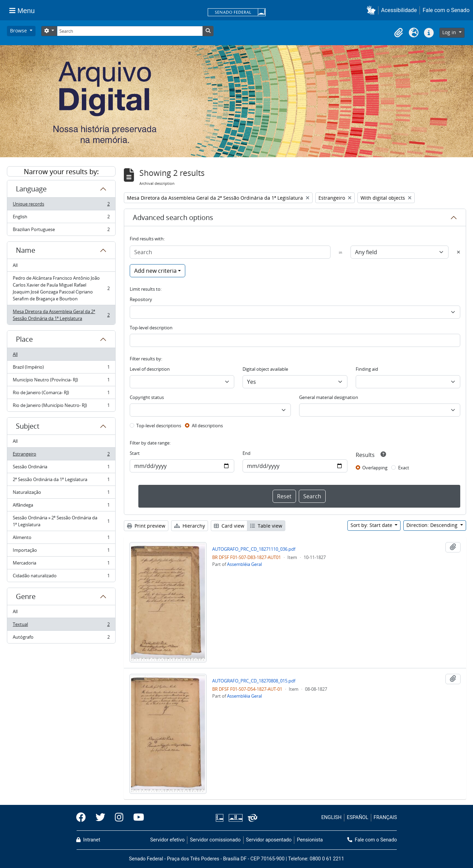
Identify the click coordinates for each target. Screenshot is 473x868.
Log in (450, 32)
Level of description (150, 369)
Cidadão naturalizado (61, 577)
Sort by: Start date (372, 525)
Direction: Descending (433, 525)
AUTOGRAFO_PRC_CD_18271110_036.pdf (254, 549)
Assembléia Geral (244, 564)
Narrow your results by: (61, 172)
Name (26, 250)
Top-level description (151, 328)
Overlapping (375, 468)
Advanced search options (173, 217)
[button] (372, 10)
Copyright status (147, 397)
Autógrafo (61, 638)
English (61, 218)
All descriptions (207, 426)
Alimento (61, 539)
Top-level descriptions (159, 426)
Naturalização (61, 494)
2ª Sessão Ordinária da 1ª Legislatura (61, 481)
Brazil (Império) (61, 368)
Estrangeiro (61, 455)
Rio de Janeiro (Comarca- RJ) (61, 394)
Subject (28, 426)
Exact (404, 468)
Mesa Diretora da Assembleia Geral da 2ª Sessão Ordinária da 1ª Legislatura (61, 315)
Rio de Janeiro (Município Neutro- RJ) (61, 407)
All (15, 265)
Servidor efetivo (167, 840)
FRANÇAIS (385, 817)
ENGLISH (331, 817)
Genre (26, 596)
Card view (229, 526)
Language (31, 189)
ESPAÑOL (357, 817)
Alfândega (61, 506)
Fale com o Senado (446, 10)
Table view (266, 526)
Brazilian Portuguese (61, 231)
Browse (19, 31)
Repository (141, 299)
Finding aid (367, 369)
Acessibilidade (399, 10)
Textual (61, 626)
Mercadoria (61, 564)
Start (135, 453)
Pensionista (310, 840)
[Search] (130, 31)
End (247, 453)
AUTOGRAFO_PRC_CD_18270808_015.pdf (254, 681)
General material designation (329, 397)
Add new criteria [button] (155, 271)
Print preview (146, 526)
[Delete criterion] (459, 252)
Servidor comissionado (215, 840)
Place (24, 339)
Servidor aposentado (269, 840)
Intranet (88, 840)
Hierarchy (190, 526)
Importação (61, 552)
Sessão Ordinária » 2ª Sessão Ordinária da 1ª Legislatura (61, 521)
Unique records (61, 205)
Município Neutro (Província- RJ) (61, 381)
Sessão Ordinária (61, 468)
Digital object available (265, 369)
